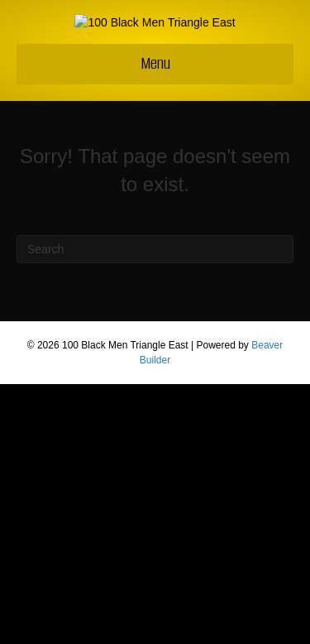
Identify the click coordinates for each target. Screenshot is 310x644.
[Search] (155, 509)
